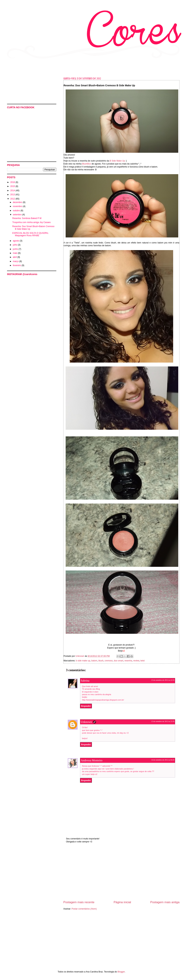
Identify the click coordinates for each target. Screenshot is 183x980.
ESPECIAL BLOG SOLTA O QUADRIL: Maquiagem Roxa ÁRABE (31, 234)
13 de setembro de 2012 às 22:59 (163, 680)
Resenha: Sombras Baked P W (27, 218)
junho (16, 249)
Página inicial (122, 902)
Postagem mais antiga (165, 902)
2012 (13, 199)
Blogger (121, 972)
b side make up (83, 661)
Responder (86, 706)
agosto (16, 241)
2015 (13, 186)
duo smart (119, 661)
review (136, 661)
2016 (13, 182)
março (16, 261)
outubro (17, 211)
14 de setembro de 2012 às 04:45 (163, 760)
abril (15, 257)
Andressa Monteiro (92, 760)
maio (15, 253)
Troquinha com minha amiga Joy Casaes (31, 222)
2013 (13, 195)
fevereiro (17, 265)
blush (101, 661)
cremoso (109, 661)
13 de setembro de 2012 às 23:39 (163, 721)
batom (94, 661)
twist (143, 661)
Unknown (86, 722)
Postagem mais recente (79, 902)
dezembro (18, 202)
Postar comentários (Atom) (84, 909)
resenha (128, 661)
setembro (18, 215)
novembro (18, 206)
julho (15, 245)
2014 (13, 191)
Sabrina (85, 681)
